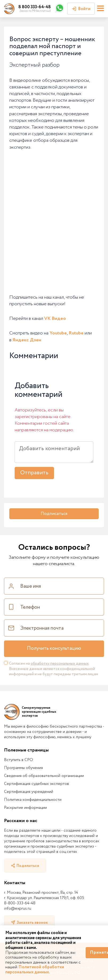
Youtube (58, 333)
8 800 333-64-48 (35, 7)
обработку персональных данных (60, 664)
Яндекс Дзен (27, 340)
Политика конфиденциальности (33, 800)
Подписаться (54, 514)
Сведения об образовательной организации (44, 776)
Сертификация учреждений (29, 792)
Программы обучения (23, 768)
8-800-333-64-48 (20, 903)
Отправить (34, 473)
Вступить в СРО (18, 760)
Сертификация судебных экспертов (36, 784)
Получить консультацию (54, 648)
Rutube (76, 333)
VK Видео (55, 319)
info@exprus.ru (18, 909)
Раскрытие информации (25, 808)
